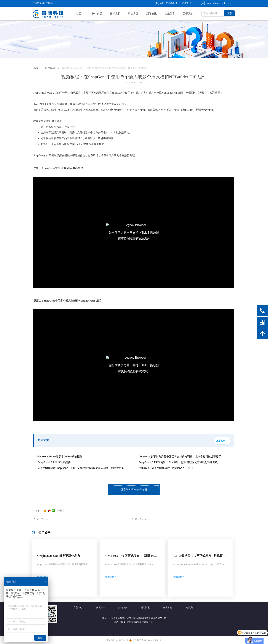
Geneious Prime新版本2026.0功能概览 (60, 456)
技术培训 (50, 68)
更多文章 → (222, 441)
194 (60, 511)
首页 (36, 68)
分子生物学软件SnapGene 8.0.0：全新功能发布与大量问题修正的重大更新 (81, 468)
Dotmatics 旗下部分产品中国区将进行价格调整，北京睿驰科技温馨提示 (180, 456)
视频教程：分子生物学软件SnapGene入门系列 (166, 468)
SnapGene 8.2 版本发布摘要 (54, 462)
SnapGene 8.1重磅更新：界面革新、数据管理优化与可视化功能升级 (178, 462)
